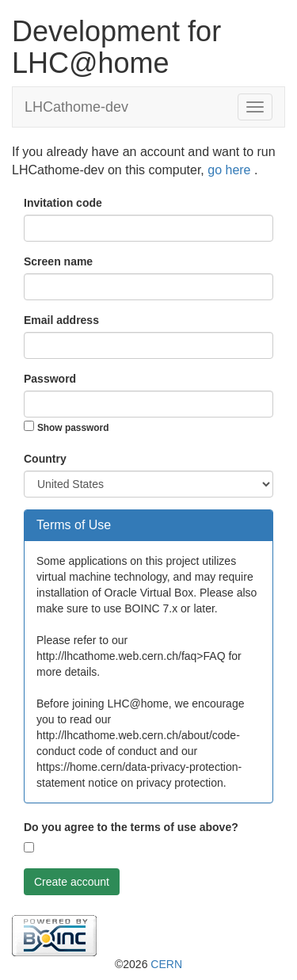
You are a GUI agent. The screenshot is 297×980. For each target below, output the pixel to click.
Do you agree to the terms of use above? (131, 827)
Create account (72, 882)
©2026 (148, 964)
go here (231, 170)
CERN (166, 964)
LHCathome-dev (76, 107)
